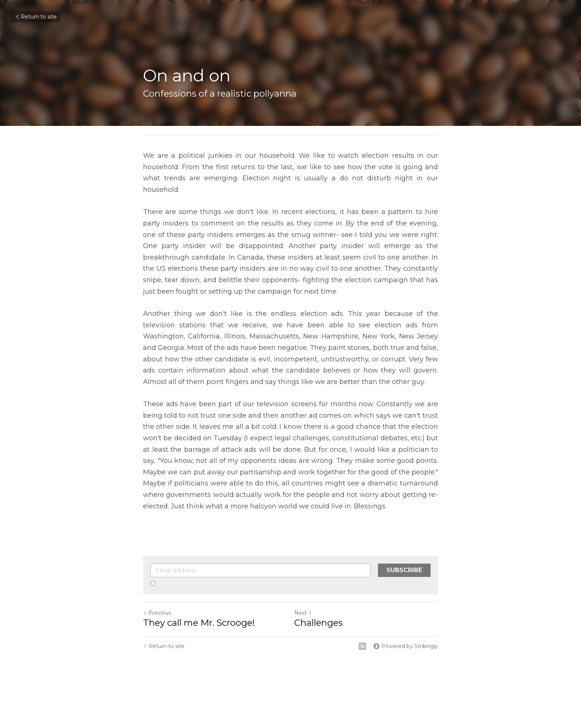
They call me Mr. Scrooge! (199, 623)
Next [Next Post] (303, 613)
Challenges (318, 623)
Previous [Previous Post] (157, 613)
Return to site (36, 17)
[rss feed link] (362, 646)
